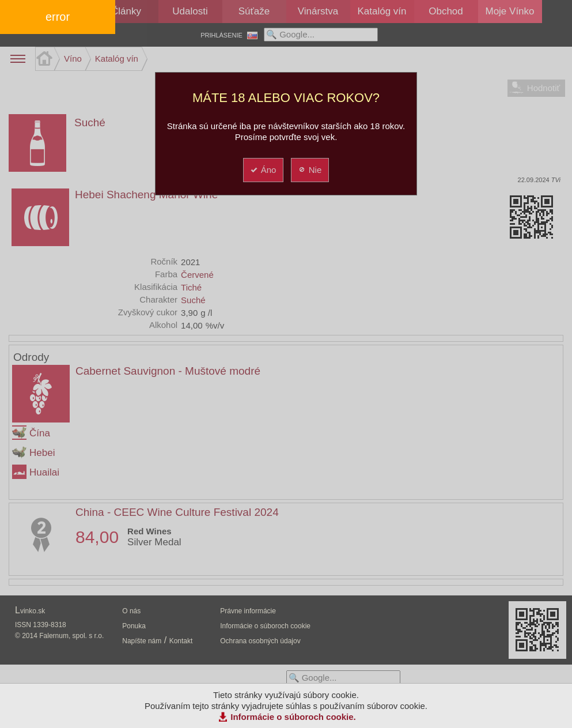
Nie (310, 170)
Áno (263, 170)
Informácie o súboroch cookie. (293, 717)
